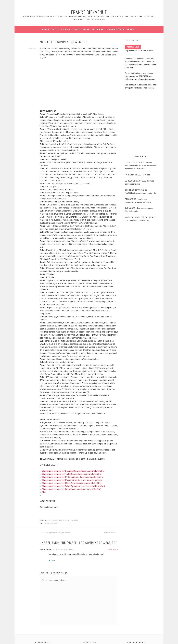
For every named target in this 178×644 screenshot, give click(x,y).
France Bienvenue (89, 12)
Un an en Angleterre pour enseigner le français (55, 533)
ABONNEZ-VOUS (133, 47)
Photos (131, 29)
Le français (98, 29)
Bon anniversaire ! (111, 533)
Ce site (55, 29)
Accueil (45, 29)
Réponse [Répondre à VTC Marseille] (112, 549)
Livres (77, 29)
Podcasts (75, 520)
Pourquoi (66, 29)
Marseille (47, 523)
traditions (54, 523)
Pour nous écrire (116, 29)
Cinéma (86, 29)
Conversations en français (56, 520)
